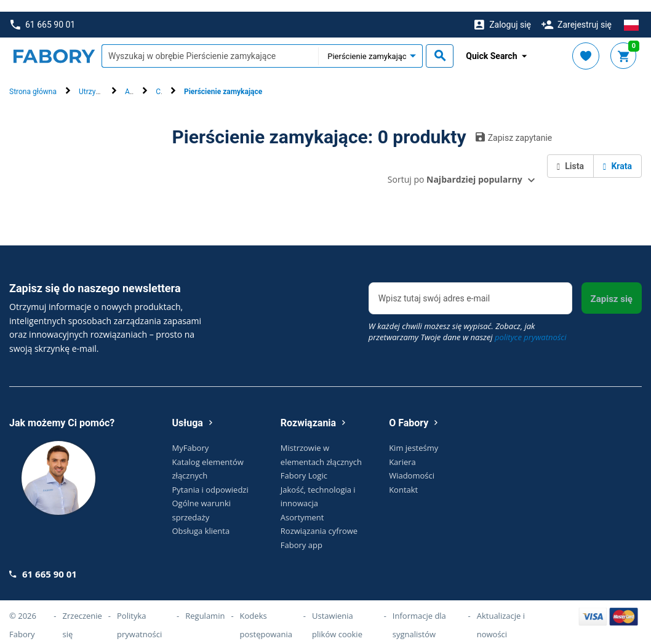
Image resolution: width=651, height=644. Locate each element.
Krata (617, 154)
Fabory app (302, 533)
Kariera (402, 450)
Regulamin (205, 604)
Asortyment (302, 506)
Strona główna (33, 81)
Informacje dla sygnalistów (419, 613)
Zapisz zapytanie (514, 125)
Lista (570, 154)
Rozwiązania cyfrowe (319, 519)
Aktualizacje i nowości (501, 613)
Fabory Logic (304, 464)
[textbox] (210, 45)
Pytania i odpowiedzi (210, 478)
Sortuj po (455, 168)
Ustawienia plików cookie (337, 613)
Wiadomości (412, 464)
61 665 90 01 (43, 13)
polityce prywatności (531, 325)
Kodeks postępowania (266, 613)
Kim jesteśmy (413, 436)
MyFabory (191, 436)
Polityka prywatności (139, 613)
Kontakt (403, 478)
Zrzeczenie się (82, 613)
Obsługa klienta (201, 519)
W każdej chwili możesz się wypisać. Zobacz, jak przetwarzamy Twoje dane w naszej (468, 320)
